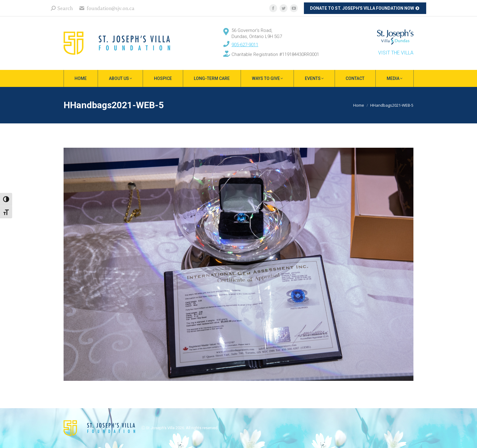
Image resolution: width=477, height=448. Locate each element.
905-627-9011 (245, 45)
